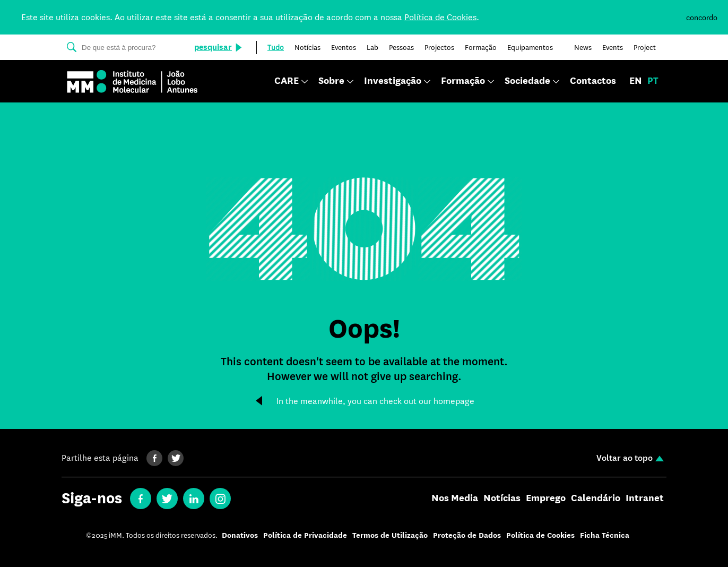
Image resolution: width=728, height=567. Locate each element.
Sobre (331, 81)
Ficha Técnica (605, 535)
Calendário (596, 499)
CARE (287, 81)
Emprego (546, 499)
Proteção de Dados (467, 535)
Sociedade (527, 81)
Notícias (502, 499)
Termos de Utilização (390, 535)
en (636, 81)
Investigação (393, 81)
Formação (463, 81)
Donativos (240, 535)
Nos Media (455, 499)
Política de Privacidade (305, 535)
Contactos (593, 81)
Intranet (645, 499)
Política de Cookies (440, 17)
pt (653, 81)
